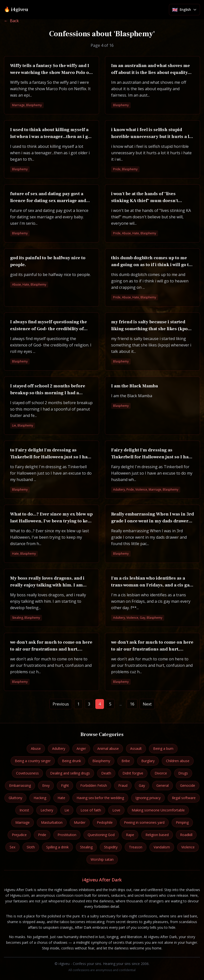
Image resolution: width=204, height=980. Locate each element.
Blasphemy (101, 761)
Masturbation (52, 822)
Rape (130, 835)
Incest (24, 810)
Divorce (161, 773)
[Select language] (184, 10)
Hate (61, 798)
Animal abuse (108, 748)
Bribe (126, 761)
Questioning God (101, 835)
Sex (12, 847)
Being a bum (163, 748)
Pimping (182, 822)
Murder (80, 822)
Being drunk (71, 761)
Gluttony (15, 798)
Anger (81, 748)
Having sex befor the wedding (100, 798)
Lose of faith (91, 810)
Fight (65, 785)
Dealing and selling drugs (70, 773)
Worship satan (102, 859)
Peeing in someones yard (144, 822)
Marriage (22, 822)
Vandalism (162, 847)
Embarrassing (20, 785)
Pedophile (105, 822)
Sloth (31, 847)
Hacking (40, 798)
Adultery (59, 748)
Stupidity (111, 847)
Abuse (36, 748)
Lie (67, 810)
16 (132, 704)
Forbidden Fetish (94, 785)
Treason (136, 847)
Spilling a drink (57, 847)
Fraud (123, 785)
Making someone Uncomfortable (158, 810)
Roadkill (186, 835)
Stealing (86, 847)
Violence (188, 847)
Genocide (188, 785)
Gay (142, 785)
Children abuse (178, 761)
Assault (136, 748)
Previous (61, 704)
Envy (46, 785)
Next (147, 704)
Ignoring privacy (148, 798)
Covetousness (27, 773)
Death (106, 773)
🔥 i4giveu (16, 10)
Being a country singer (33, 761)
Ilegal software (184, 798)
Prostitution (67, 835)
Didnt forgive (133, 773)
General (163, 785)
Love (116, 810)
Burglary (148, 761)
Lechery (47, 810)
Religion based (157, 835)
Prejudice (19, 835)
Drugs (183, 773)
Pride (42, 835)
